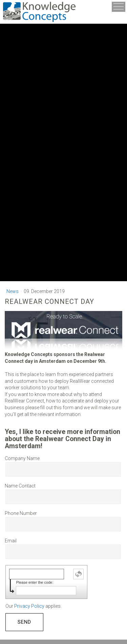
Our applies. (34, 606)
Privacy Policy (29, 606)
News (13, 291)
